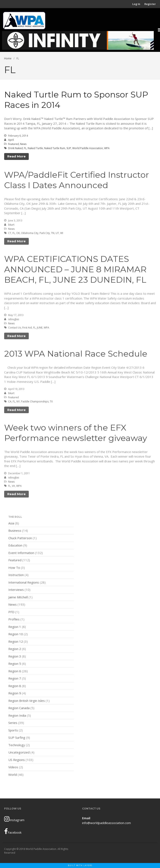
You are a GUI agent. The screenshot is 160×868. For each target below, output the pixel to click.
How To (14, 568)
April (11, 140)
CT (10, 234)
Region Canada (19, 709)
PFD (11, 612)
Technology (17, 746)
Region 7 (15, 679)
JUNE (40, 328)
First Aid (27, 328)
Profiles (14, 620)
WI (62, 234)
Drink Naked (15, 148)
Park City (45, 234)
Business (15, 531)
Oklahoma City (30, 234)
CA (10, 402)
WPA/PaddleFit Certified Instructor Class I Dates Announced (77, 181)
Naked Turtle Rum (55, 148)
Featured (13, 144)
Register (150, 4)
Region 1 (15, 627)
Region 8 (15, 686)
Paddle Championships (35, 402)
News (23, 144)
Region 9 (15, 694)
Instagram (14, 819)
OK (18, 234)
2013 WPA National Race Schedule (76, 354)
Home (8, 58)
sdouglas (14, 320)
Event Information (21, 553)
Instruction (16, 576)
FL (25, 148)
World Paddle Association (88, 148)
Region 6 (15, 672)
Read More (16, 157)
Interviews (16, 590)
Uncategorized (19, 753)
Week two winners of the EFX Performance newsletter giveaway (76, 433)
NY (18, 402)
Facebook (13, 831)
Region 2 (15, 650)
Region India (17, 716)
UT (57, 234)
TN (53, 234)
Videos (13, 768)
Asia (11, 524)
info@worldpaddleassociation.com (106, 823)
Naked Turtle (35, 148)
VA (13, 487)
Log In (136, 4)
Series (13, 723)
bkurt (11, 225)
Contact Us (15, 328)
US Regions (17, 760)
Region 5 (15, 664)
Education (15, 546)
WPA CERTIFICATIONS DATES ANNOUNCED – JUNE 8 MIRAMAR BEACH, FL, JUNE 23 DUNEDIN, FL (75, 270)
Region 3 (15, 657)
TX (51, 402)
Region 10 (16, 635)
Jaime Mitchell (18, 598)
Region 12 (16, 642)
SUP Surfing (17, 738)
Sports (13, 731)
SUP (69, 148)
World (13, 775)
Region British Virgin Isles (27, 701)
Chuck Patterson (20, 539)
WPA (107, 148)
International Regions (24, 583)
